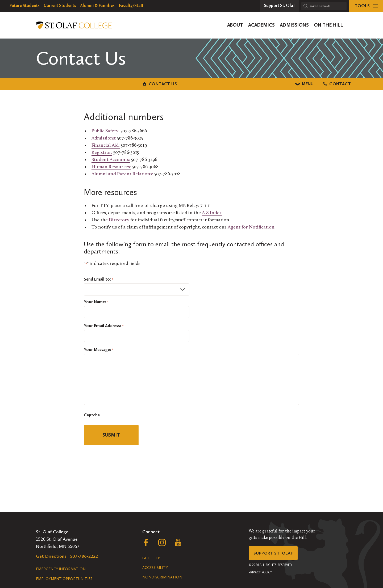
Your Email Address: (104, 325)
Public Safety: (105, 130)
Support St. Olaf (275, 554)
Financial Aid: (106, 144)
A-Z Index (212, 212)
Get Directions (51, 556)
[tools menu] (366, 6)
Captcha (92, 414)
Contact (300, 83)
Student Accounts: (111, 159)
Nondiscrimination (162, 577)
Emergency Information (61, 569)
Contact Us (82, 83)
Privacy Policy (260, 574)
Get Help (151, 558)
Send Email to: (99, 278)
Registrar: (102, 152)
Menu (192, 83)
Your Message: (99, 349)
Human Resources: (111, 166)
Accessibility (155, 568)
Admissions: (104, 137)
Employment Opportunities (64, 579)
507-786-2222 (84, 556)
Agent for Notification (251, 226)
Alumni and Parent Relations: (122, 173)
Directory (119, 219)
